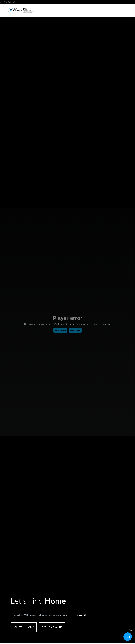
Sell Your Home (24, 627)
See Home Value (52, 627)
